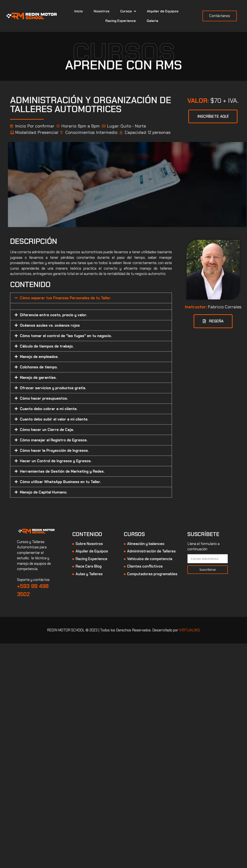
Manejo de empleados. (68, 357)
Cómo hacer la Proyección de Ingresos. (83, 450)
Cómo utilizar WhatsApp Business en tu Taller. (89, 482)
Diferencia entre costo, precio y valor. (82, 315)
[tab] (120, 298)
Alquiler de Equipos (163, 11)
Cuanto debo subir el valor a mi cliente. (83, 419)
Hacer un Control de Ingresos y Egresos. (85, 461)
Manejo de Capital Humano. (72, 492)
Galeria (152, 21)
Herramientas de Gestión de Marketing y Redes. (91, 471)
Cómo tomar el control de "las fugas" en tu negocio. (95, 336)
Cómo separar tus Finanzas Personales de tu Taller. (94, 298)
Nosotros (102, 11)
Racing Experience (121, 21)
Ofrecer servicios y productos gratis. (82, 388)
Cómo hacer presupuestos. (73, 398)
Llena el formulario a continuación (203, 546)
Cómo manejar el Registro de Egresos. (83, 440)
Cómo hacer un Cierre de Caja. (76, 430)
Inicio (79, 11)
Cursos (128, 11)
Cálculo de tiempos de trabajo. (76, 346)
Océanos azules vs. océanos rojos (79, 325)
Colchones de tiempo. (68, 367)
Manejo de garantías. (67, 378)
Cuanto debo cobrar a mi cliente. (78, 409)
